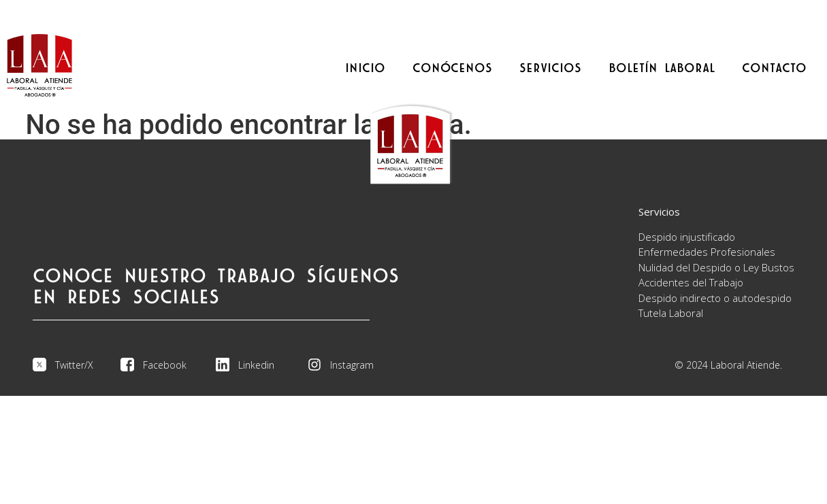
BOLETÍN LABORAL (662, 68)
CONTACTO (774, 68)
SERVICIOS (550, 68)
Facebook (165, 365)
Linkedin (256, 365)
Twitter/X (74, 365)
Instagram (352, 365)
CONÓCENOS (452, 68)
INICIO (365, 68)
